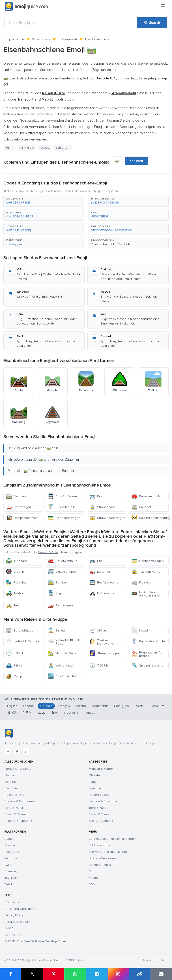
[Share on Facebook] (11, 974)
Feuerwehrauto (146, 496)
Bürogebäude (20, 630)
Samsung (11, 871)
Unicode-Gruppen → (18, 821)
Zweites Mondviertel (102, 642)
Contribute (12, 902)
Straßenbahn (102, 507)
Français (64, 706)
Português (121, 706)
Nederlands (100, 706)
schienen (63, 148)
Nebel (140, 630)
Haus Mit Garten (63, 653)
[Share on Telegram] (97, 974)
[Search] (152, 23)
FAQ (92, 884)
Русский (140, 706)
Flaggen (10, 775)
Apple (9, 839)
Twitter (9, 865)
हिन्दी (55, 713)
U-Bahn (15, 572)
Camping (16, 676)
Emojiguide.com (14, 39)
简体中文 (158, 706)
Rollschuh (17, 582)
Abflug (98, 630)
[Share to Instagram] (118, 974)
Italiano (81, 706)
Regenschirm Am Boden (147, 654)
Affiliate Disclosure (18, 922)
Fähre (14, 665)
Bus (96, 496)
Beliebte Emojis (100, 865)
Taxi (12, 605)
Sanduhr (58, 630)
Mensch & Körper (101, 769)
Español (29, 706)
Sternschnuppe (104, 653)
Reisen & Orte (41, 39)
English (12, 706)
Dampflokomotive (22, 518)
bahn (10, 148)
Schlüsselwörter (100, 845)
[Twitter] (17, 751)
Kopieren (136, 161)
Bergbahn (17, 496)
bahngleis (27, 148)
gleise (45, 148)
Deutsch (46, 706)
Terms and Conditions (20, 909)
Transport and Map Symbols (111, 244)
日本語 (12, 713)
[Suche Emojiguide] (71, 23)
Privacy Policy (14, 915)
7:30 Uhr (99, 665)
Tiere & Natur (14, 808)
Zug (54, 593)
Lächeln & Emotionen (104, 801)
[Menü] (163, 7)
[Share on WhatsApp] (75, 974)
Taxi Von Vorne (146, 572)
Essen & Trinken (16, 814)
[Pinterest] (26, 751)
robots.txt (162, 960)
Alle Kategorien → (101, 821)
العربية (42, 713)
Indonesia (71, 713)
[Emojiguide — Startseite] (9, 733)
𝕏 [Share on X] (32, 974)
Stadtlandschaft (63, 676)
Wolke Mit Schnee (23, 641)
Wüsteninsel (60, 665)
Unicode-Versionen (102, 858)
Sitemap (147, 960)
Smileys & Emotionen (20, 801)
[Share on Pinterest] (54, 974)
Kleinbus (141, 582)
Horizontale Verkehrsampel (146, 594)
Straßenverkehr (68, 39)
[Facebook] (8, 751)
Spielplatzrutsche (147, 665)
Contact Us (12, 935)
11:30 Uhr (16, 653)
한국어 (27, 713)
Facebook (12, 852)
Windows (11, 858)
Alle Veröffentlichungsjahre (108, 852)
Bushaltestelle (62, 507)
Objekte (10, 782)
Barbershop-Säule (148, 641)
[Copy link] (140, 974)
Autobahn (17, 561)
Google (10, 845)
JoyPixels (11, 878)
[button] (44, 201)
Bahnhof (141, 507)
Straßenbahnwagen (107, 518)
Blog (92, 871)
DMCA (9, 928)
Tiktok (9, 884)
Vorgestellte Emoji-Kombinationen (113, 839)
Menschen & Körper (18, 769)
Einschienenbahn (64, 572)
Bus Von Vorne (62, 496)
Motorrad (100, 572)
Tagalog (90, 713)
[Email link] (161, 974)
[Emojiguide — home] (26, 7)
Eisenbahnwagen (64, 518)
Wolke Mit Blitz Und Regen (65, 642)
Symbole (11, 788)
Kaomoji (94, 878)
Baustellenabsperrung (150, 518)
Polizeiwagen (103, 593)
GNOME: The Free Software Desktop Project (36, 941)
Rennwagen (18, 507)
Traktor (14, 593)
